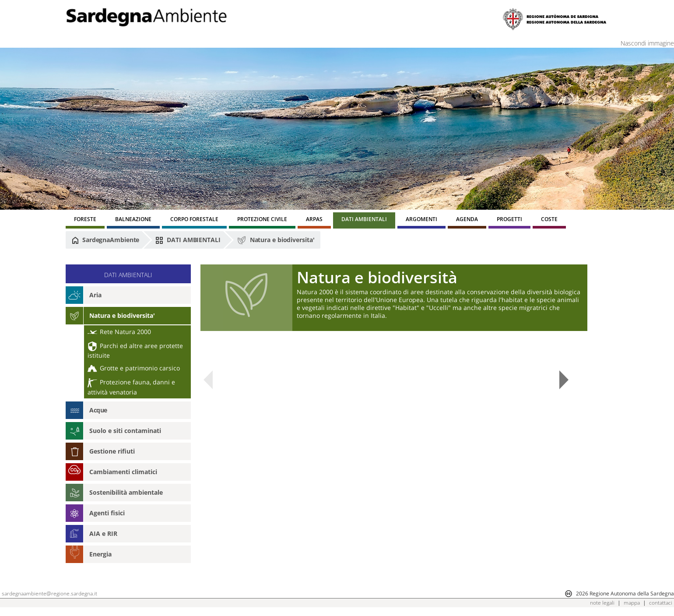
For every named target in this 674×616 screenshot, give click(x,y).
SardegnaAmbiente (105, 240)
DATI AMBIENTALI (188, 240)
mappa (632, 603)
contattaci (661, 603)
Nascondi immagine (647, 43)
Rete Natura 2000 (119, 332)
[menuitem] (85, 220)
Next (564, 380)
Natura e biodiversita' (276, 240)
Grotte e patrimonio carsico (134, 368)
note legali (602, 603)
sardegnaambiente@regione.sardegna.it (49, 593)
